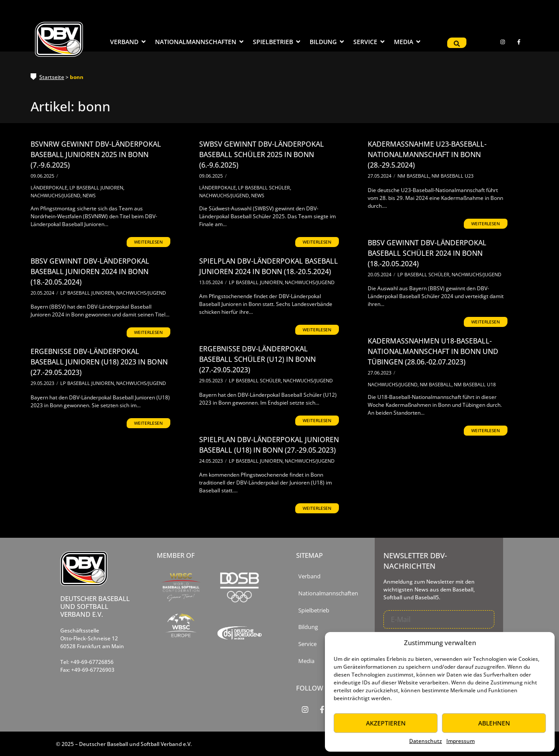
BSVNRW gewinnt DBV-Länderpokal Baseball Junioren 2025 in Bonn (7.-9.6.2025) (96, 155)
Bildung (308, 627)
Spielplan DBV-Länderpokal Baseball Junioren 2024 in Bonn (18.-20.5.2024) (269, 266)
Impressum (461, 741)
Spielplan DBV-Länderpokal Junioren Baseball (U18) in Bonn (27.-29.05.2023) (269, 445)
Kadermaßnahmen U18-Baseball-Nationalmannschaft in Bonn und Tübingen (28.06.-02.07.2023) (433, 351)
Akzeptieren (386, 723)
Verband (309, 576)
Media (306, 661)
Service (307, 644)
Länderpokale (50, 187)
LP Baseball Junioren (97, 187)
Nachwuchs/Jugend (56, 195)
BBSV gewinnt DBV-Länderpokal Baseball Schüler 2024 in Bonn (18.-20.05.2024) (427, 253)
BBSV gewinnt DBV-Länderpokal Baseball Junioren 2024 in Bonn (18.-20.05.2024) (90, 271)
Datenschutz (426, 741)
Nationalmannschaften (328, 593)
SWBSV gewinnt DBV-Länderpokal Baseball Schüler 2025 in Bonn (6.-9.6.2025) (262, 155)
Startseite (52, 77)
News (89, 195)
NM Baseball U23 (452, 176)
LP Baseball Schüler (265, 187)
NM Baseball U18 (475, 384)
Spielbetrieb (314, 610)
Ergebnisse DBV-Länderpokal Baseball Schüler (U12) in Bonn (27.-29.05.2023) (257, 359)
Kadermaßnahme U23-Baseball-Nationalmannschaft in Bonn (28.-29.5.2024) (427, 155)
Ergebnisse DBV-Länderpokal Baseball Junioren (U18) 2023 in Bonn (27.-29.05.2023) (99, 362)
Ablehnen (494, 723)
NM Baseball (414, 176)
